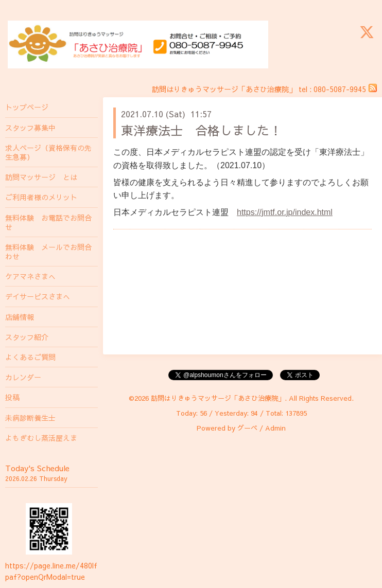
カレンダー (23, 377)
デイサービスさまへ (38, 296)
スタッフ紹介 (27, 337)
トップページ (27, 107)
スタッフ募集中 (30, 128)
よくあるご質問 (30, 357)
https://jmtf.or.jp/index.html (285, 212)
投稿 (12, 397)
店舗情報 (20, 317)
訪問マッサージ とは (41, 177)
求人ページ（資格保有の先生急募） (48, 152)
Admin (275, 428)
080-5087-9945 (340, 89)
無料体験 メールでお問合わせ (48, 252)
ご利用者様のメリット (41, 197)
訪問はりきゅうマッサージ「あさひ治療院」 (218, 398)
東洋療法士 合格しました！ (201, 130)
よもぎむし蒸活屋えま (41, 438)
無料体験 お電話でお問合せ (48, 222)
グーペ (247, 428)
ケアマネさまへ (30, 276)
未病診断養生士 (30, 418)
